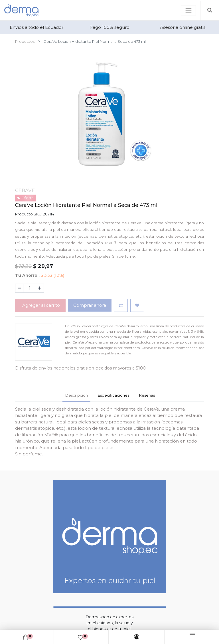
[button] (121, 305)
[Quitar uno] (19, 288)
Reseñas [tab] (147, 395)
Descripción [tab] (77, 395)
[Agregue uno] (40, 288)
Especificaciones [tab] (113, 395)
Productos (25, 41)
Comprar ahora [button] (90, 305)
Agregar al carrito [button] (40, 305)
